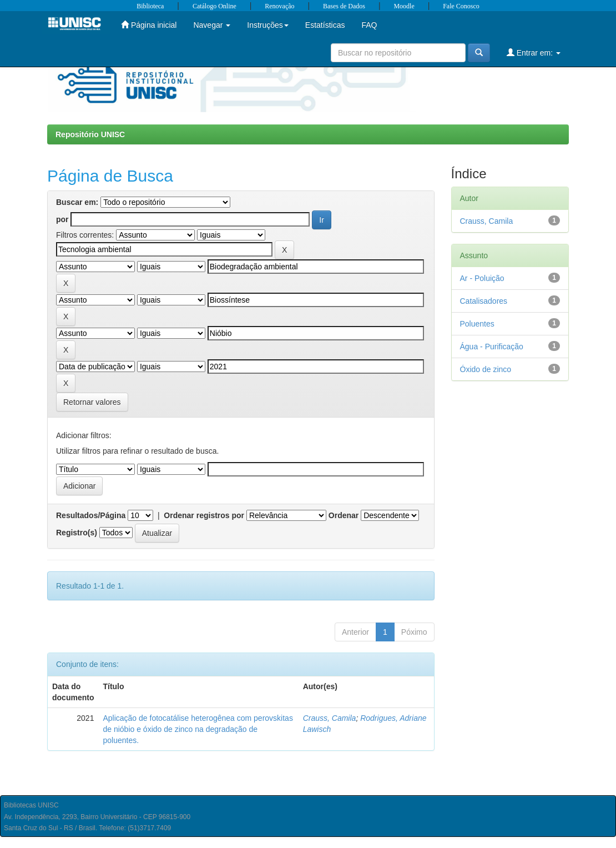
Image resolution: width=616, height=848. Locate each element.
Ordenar (344, 515)
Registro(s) (77, 533)
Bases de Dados (344, 6)
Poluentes (477, 324)
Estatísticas (325, 25)
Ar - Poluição (482, 278)
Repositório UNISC (90, 134)
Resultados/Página (91, 515)
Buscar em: (77, 202)
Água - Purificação (492, 347)
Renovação (279, 6)
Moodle (404, 6)
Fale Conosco (461, 6)
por (62, 219)
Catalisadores (484, 301)
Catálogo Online (214, 6)
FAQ (369, 25)
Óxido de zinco (486, 369)
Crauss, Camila (330, 718)
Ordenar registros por (204, 515)
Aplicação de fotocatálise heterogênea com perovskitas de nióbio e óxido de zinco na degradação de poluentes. (198, 729)
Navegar (212, 25)
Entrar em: (534, 52)
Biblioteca (150, 6)
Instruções (268, 25)
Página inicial (149, 25)
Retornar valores (92, 402)
